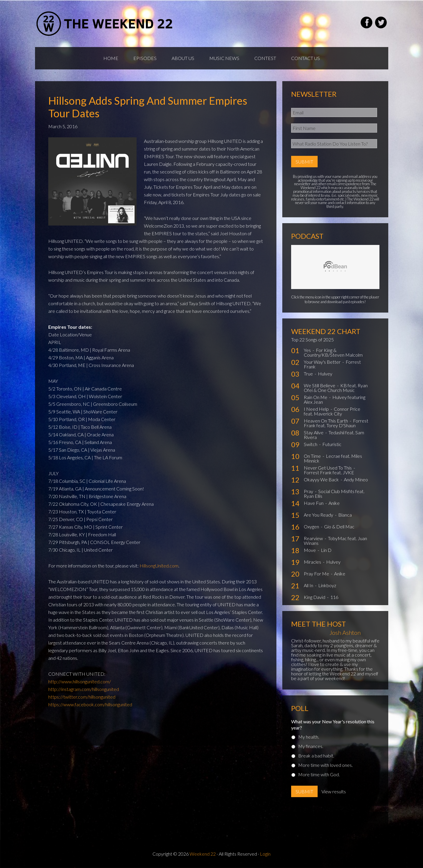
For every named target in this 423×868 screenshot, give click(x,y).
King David (315, 597)
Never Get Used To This (328, 468)
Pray (309, 491)
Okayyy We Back (322, 479)
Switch (311, 444)
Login (265, 854)
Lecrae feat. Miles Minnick (333, 458)
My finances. (311, 746)
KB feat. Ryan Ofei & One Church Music (336, 388)
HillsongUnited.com (159, 566)
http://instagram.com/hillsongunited (84, 689)
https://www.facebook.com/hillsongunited (90, 704)
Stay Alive (314, 432)
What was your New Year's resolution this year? (333, 725)
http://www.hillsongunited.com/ (80, 681)
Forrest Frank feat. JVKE (329, 472)
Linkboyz (327, 585)
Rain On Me (316, 397)
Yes (308, 350)
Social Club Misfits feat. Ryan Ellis (334, 494)
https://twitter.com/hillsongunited (82, 697)
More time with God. (319, 774)
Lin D (326, 550)
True (309, 374)
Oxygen (312, 526)
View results (334, 791)
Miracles (313, 562)
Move (310, 550)
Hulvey (325, 374)
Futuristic (332, 444)
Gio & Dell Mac (339, 526)
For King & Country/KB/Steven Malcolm (333, 352)
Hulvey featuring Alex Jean (335, 399)
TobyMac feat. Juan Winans (335, 541)
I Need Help (317, 409)
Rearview (314, 538)
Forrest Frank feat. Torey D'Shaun (336, 423)
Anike (334, 503)
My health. (309, 737)
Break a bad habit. (316, 756)
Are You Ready (319, 515)
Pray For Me (317, 574)
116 (334, 597)
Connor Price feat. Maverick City (332, 411)
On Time (313, 456)
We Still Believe (320, 385)
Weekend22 (105, 24)
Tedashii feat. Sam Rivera (334, 435)
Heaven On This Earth (326, 421)
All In (309, 585)
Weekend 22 (203, 854)
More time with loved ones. (325, 765)
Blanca (345, 515)
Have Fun (314, 503)
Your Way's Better (323, 362)
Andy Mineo (356, 479)
